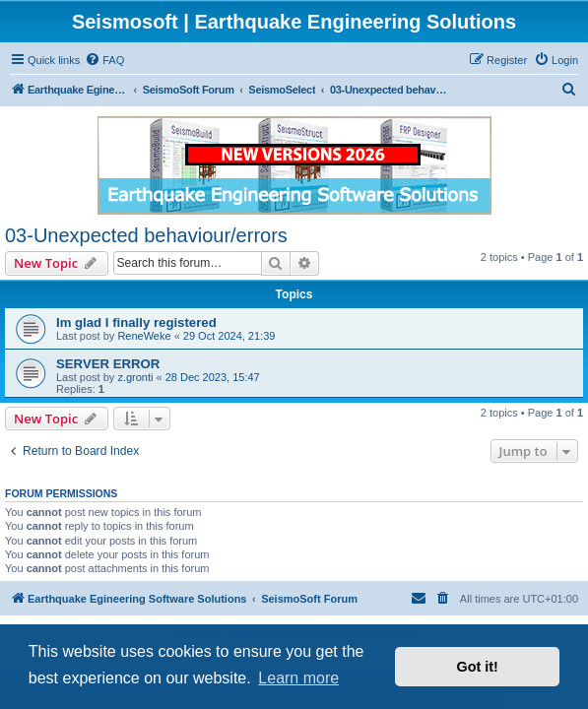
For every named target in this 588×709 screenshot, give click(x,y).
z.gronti (135, 377)
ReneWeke (144, 336)
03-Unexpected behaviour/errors (146, 235)
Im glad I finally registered (136, 322)
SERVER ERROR (108, 364)
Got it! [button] (478, 667)
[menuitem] (104, 60)
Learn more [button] (298, 678)
